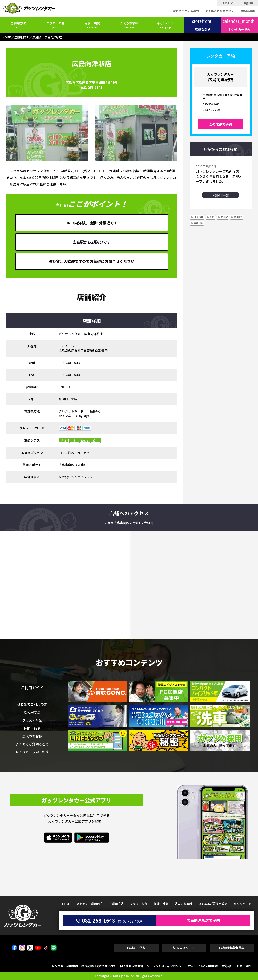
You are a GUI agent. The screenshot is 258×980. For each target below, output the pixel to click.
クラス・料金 (55, 25)
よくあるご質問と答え (220, 11)
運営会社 (227, 966)
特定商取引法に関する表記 (99, 966)
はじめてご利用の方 (186, 11)
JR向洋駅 (199, 217)
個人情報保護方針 (132, 966)
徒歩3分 (238, 217)
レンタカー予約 (239, 25)
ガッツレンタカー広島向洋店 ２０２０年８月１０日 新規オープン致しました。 (219, 176)
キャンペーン (166, 25)
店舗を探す (202, 25)
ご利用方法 (18, 25)
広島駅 (224, 217)
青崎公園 (199, 223)
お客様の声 (248, 11)
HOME (66, 904)
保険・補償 (92, 25)
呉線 (212, 217)
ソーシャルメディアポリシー (166, 966)
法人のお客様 (129, 25)
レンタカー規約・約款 (32, 752)
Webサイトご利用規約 (203, 966)
